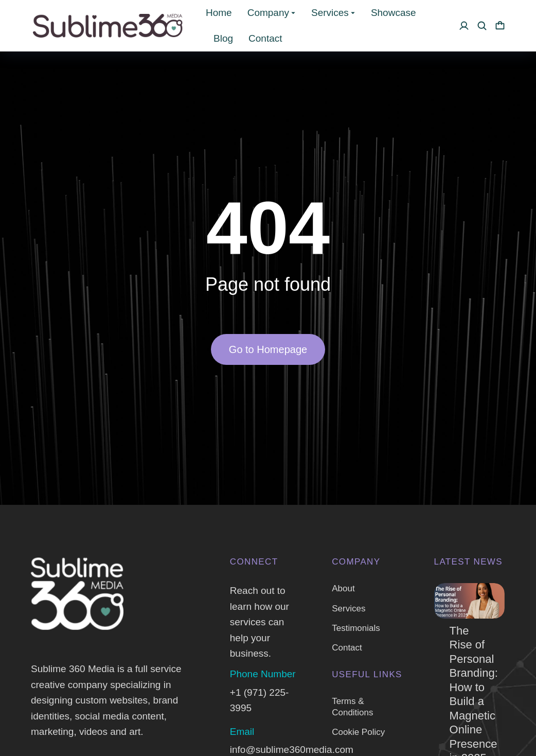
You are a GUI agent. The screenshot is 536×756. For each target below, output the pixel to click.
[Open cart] (500, 26)
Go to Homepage (268, 349)
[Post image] (469, 601)
